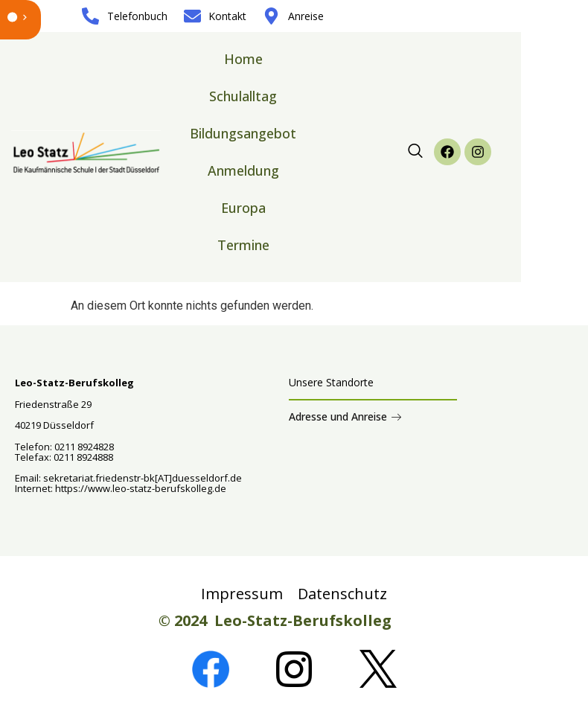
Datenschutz (342, 594)
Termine (243, 245)
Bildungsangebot (243, 133)
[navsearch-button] (415, 152)
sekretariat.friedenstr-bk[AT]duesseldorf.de (143, 478)
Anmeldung (243, 170)
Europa (243, 208)
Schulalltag (243, 96)
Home (243, 59)
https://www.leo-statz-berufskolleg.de (140, 488)
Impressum (242, 594)
